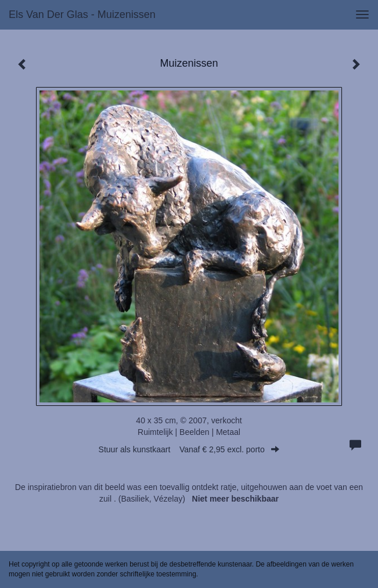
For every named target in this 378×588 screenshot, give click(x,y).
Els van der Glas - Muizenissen (82, 14)
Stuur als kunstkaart (189, 449)
